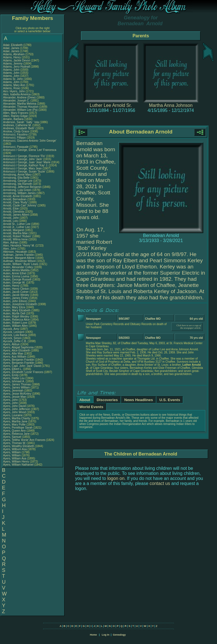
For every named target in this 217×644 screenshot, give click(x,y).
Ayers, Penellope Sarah (18, 428)
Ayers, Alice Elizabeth (17, 350)
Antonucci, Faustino (16, 134)
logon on (116, 478)
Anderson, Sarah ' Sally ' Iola (21, 122)
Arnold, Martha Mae (16, 233)
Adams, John (12, 70)
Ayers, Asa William (15, 357)
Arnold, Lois (11, 221)
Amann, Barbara (14, 119)
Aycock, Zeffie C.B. (15, 341)
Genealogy (119, 635)
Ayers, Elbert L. (13, 369)
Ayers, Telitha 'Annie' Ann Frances (24, 440)
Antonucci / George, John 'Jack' (23, 159)
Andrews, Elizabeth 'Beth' (19, 128)
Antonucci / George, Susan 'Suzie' (25, 172)
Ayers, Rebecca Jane (16, 434)
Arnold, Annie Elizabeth (18, 196)
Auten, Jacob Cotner (16, 292)
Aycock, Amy (11, 329)
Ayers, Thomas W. (14, 443)
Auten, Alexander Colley (18, 267)
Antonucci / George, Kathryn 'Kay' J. (26, 165)
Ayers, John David (14, 406)
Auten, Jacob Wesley (16, 295)
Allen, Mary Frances (16, 113)
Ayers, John (11, 400)
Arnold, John (11, 218)
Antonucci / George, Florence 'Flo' (25, 156)
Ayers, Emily (11, 375)
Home (93, 635)
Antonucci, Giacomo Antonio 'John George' (30, 141)
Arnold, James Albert (16, 215)
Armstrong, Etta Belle (16, 178)
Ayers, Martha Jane (15, 421)
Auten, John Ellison (15, 301)
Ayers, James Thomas (17, 384)
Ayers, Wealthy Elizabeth (19, 446)
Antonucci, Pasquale (16, 147)
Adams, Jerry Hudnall (17, 67)
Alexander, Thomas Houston (21, 107)
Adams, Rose (12, 88)
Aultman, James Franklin (19, 255)
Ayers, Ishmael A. (14, 381)
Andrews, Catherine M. (17, 125)
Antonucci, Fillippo (15, 138)
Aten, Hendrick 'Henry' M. (19, 246)
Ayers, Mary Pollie (14, 425)
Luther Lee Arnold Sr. (111, 105)
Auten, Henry (12, 286)
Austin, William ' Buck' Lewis (21, 264)
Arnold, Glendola (14, 212)
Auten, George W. (14, 283)
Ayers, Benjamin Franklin (19, 360)
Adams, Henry (12, 57)
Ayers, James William (16, 387)
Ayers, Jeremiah (14, 391)
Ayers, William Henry (16, 462)
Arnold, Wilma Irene (15, 239)
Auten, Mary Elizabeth (17, 310)
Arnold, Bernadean (15, 199)
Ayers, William (12, 452)
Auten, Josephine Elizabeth (20, 304)
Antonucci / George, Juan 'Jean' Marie (27, 162)
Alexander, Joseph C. (16, 101)
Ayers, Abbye (12, 344)
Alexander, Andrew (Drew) (20, 97)
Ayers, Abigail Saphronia (18, 347)
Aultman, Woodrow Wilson (19, 261)
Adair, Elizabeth (13, 45)
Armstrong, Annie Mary (17, 175)
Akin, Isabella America (17, 94)
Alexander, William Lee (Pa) (20, 110)
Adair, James (12, 48)
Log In (106, 635)
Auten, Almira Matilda (16, 270)
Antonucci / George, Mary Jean (23, 168)
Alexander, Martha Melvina (20, 104)
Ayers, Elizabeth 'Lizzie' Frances (23, 372)
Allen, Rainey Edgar (15, 116)
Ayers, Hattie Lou (14, 378)
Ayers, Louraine (13, 415)
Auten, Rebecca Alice (16, 320)
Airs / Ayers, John (14, 91)
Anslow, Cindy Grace (16, 131)
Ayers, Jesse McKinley (17, 394)
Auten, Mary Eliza (14, 307)
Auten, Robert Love (15, 323)
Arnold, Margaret (14, 230)
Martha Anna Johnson (171, 105)
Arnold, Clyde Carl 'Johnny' (20, 205)
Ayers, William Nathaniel (18, 465)
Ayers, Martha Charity (17, 418)
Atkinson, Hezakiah (15, 252)
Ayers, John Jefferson (17, 409)
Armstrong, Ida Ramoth (18, 184)
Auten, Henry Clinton (16, 289)
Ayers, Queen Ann (14, 431)
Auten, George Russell (17, 280)
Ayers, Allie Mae (13, 354)
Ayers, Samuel (13, 437)
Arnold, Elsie (11, 209)
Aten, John (10, 249)
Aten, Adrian (11, 242)
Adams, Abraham (14, 54)
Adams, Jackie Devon (17, 60)
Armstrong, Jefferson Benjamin (22, 187)
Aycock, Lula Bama (15, 335)
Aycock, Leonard (14, 332)
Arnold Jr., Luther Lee (17, 227)
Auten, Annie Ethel (15, 273)
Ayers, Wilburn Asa (15, 449)
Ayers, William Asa (15, 458)
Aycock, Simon (13, 338)
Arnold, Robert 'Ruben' (18, 236)
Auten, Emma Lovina (16, 276)
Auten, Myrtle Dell (14, 313)
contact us (160, 483)
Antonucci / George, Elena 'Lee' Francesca (30, 150)
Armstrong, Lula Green (17, 190)
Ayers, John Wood (14, 412)
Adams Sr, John (13, 79)
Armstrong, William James (19, 193)
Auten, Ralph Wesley (16, 317)
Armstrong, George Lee (18, 181)
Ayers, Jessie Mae (15, 397)
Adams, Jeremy (13, 64)
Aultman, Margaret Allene (19, 258)
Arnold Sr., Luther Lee (17, 224)
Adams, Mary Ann (15, 85)
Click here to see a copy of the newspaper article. (189, 327)
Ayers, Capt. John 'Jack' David (22, 366)
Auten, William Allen (15, 326)
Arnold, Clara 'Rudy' (16, 202)
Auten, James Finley (16, 298)
